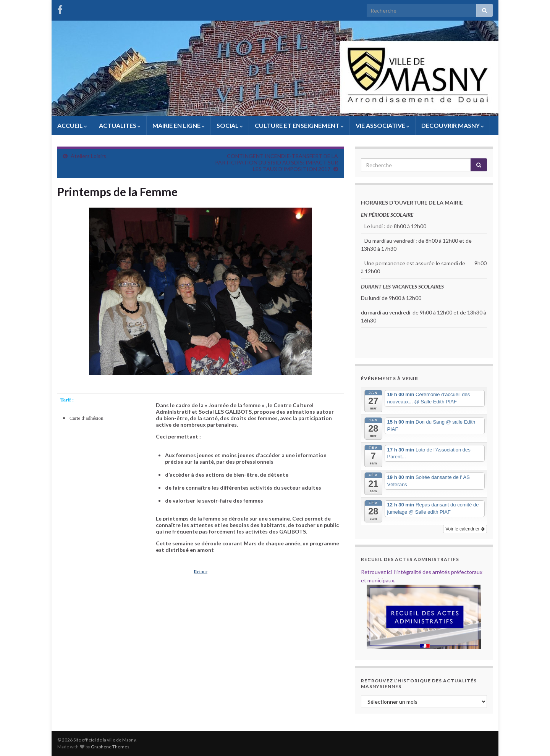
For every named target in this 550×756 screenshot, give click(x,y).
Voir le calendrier (465, 529)
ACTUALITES (120, 125)
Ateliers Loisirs (88, 156)
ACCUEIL (72, 125)
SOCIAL (230, 125)
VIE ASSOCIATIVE (383, 125)
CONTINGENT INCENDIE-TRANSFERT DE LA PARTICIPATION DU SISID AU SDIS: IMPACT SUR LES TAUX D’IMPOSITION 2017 (277, 162)
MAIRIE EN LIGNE (179, 125)
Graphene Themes (110, 747)
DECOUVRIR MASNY (453, 125)
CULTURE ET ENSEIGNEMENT (299, 125)
